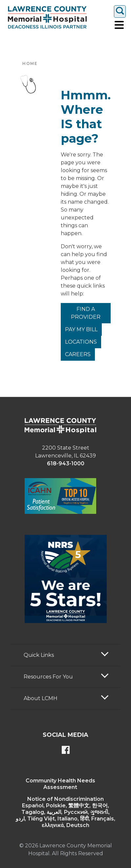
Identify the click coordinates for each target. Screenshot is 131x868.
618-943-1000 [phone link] (66, 464)
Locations (81, 342)
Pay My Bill (81, 329)
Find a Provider (86, 313)
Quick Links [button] (39, 655)
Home (30, 63)
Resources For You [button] (48, 677)
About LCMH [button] (41, 698)
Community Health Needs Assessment (60, 784)
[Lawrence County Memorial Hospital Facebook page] (66, 751)
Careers (78, 354)
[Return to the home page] (47, 17)
